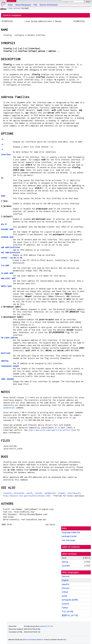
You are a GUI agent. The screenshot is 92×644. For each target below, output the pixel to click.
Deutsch (66, 576)
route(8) (7, 493)
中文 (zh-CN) (68, 612)
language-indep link (71, 532)
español (65, 584)
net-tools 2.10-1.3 (46, 626)
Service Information (49, 5)
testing (65, 562)
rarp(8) (38, 493)
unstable (66, 566)
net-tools (17, 8)
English (65, 580)
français (66, 588)
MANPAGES (11, 1)
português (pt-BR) (70, 600)
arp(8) (29, 493)
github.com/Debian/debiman (33, 640)
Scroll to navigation (12, 15)
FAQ (35, 5)
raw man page (68, 540)
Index (10, 5)
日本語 (65, 592)
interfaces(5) (74, 493)
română (65, 604)
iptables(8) (9, 408)
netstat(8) (19, 493)
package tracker (69, 536)
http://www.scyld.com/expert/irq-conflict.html (52, 430)
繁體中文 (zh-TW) (70, 615)
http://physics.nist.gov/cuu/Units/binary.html (27, 496)
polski (65, 596)
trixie (10, 8)
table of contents (71, 547)
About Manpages (23, 5)
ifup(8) (62, 493)
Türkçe (65, 608)
